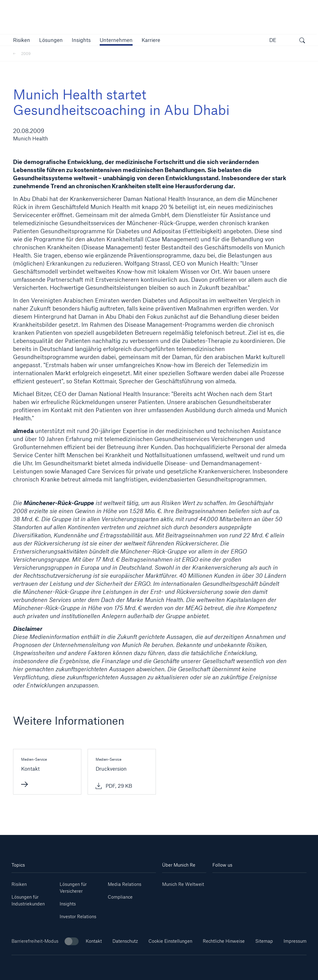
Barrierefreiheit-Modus (45, 941)
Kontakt (94, 941)
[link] (81, 40)
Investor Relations (78, 916)
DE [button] (273, 40)
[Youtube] (236, 882)
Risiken (19, 884)
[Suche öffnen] (302, 41)
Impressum (295, 941)
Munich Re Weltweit (183, 884)
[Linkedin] (220, 882)
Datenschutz (125, 941)
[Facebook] (267, 882)
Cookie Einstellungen (170, 941)
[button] (22, 40)
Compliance (120, 897)
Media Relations (125, 884)
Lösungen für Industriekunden (28, 900)
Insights (68, 904)
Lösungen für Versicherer (73, 888)
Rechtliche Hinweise (224, 941)
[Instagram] (252, 882)
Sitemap (264, 941)
